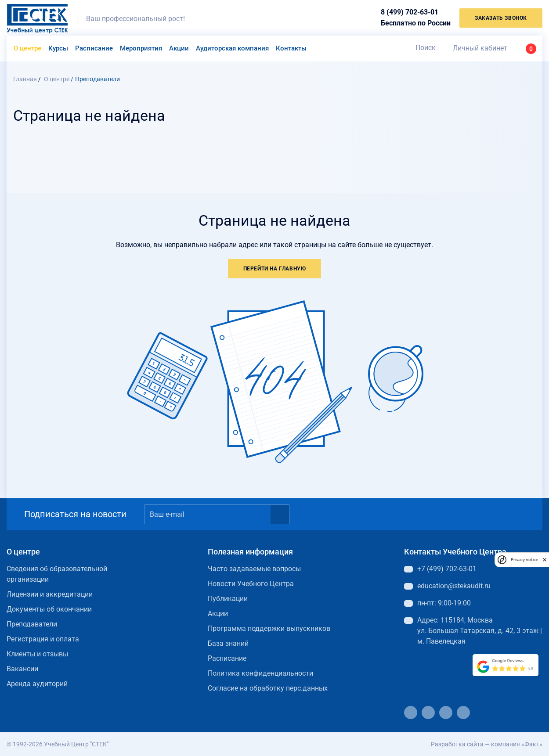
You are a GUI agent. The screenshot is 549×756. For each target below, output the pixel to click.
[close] (545, 559)
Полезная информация (250, 552)
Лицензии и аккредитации (50, 594)
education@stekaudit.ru (454, 586)
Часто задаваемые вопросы (254, 569)
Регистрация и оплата (43, 639)
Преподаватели (32, 624)
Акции (179, 48)
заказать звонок (501, 18)
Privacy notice (524, 560)
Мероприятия (141, 48)
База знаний (228, 643)
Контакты (291, 48)
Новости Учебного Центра (251, 584)
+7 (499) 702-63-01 (447, 569)
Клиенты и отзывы (37, 654)
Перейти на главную (275, 269)
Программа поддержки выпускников (269, 628)
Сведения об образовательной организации (57, 574)
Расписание (94, 48)
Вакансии (22, 669)
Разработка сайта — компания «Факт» (487, 744)
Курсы (58, 48)
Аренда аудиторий (37, 684)
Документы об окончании (49, 609)
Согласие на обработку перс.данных (268, 688)
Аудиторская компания (232, 48)
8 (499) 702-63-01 (410, 12)
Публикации (228, 599)
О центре (27, 48)
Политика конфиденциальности (260, 673)
